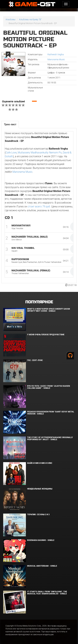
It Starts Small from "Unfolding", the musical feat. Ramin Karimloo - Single (47, 593)
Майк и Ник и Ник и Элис (40, 463)
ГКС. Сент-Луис (35, 360)
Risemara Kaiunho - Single (41, 540)
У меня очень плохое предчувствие (46, 335)
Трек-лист (10, 124)
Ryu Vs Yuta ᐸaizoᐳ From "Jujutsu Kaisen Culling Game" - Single (49, 387)
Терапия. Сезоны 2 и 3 (38, 515)
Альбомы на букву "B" (30, 19)
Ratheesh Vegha (56, 54)
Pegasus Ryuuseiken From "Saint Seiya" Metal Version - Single (51, 413)
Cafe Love (11, 153)
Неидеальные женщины (40, 489)
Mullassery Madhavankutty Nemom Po (40, 153)
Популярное (39, 302)
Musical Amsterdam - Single (42, 566)
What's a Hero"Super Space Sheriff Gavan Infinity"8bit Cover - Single (49, 310)
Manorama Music (56, 59)
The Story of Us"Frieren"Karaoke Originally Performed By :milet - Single (50, 438)
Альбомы (11, 19)
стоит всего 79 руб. (39, 207)
